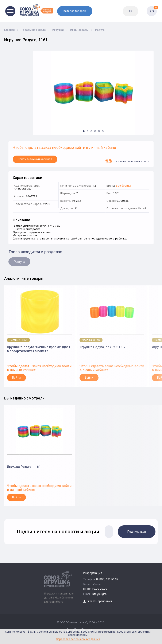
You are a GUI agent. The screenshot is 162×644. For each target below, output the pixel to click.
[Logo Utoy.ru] (36, 10)
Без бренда (124, 186)
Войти (16, 378)
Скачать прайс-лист (98, 601)
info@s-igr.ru (100, 594)
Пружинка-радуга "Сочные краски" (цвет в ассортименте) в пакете (39, 349)
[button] (84, 131)
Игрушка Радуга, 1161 (24, 467)
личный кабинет (104, 148)
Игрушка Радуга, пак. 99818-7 (103, 347)
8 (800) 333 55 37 (107, 579)
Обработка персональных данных (78, 639)
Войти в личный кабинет (35, 159)
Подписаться (137, 532)
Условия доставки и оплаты (127, 161)
